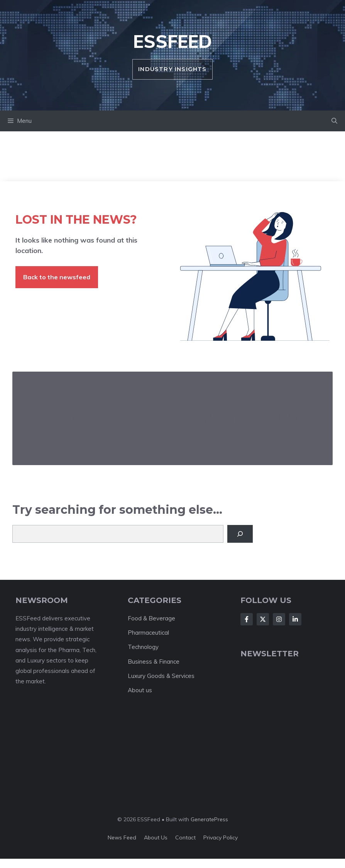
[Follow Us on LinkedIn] (295, 619)
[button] (334, 121)
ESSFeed (172, 41)
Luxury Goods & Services (161, 676)
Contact (185, 837)
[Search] (240, 534)
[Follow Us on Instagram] (279, 619)
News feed (122, 837)
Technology (143, 647)
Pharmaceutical (148, 633)
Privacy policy (221, 837)
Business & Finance (154, 662)
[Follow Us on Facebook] (247, 619)
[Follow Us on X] (263, 619)
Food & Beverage (151, 618)
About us (140, 690)
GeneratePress (209, 819)
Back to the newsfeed (57, 277)
